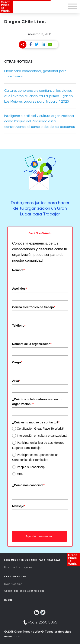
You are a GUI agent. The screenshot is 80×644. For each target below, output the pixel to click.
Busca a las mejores (18, 567)
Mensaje (19, 506)
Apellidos (19, 289)
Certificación (13, 584)
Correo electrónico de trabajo (34, 307)
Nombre (18, 270)
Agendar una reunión (39, 536)
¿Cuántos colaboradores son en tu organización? (37, 402)
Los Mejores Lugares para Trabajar (33, 560)
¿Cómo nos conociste (28, 485)
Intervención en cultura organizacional (42, 436)
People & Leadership (31, 467)
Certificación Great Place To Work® (40, 429)
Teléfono (19, 326)
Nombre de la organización (32, 344)
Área (16, 381)
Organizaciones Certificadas (24, 591)
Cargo (17, 362)
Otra (20, 474)
